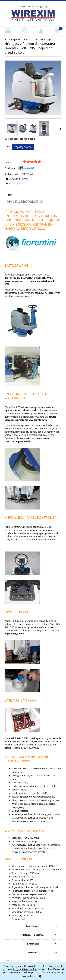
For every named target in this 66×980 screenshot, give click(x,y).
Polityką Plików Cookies (25, 969)
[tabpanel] (33, 566)
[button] (8, 31)
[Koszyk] (58, 31)
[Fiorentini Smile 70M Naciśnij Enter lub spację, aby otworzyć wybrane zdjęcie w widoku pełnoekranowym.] (33, 88)
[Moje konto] (41, 31)
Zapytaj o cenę (23, 147)
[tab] (33, 195)
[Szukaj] (25, 31)
